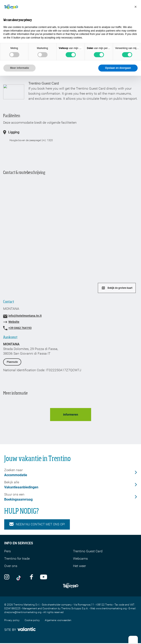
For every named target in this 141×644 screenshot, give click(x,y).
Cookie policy (32, 620)
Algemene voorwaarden (58, 620)
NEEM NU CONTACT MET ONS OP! (37, 524)
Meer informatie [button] (19, 68)
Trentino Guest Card (88, 551)
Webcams (80, 559)
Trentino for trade (17, 559)
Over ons (11, 566)
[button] (136, 7)
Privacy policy (12, 620)
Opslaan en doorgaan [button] (118, 68)
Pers (7, 551)
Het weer (79, 566)
